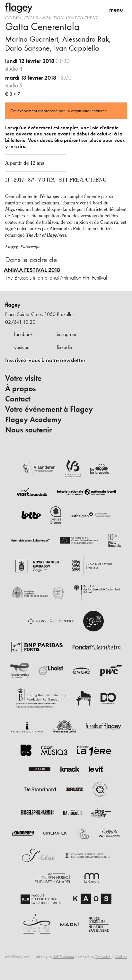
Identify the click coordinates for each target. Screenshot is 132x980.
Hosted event (82, 18)
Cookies (121, 957)
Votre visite (23, 378)
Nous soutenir (29, 430)
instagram (66, 334)
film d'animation (44, 18)
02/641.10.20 (20, 322)
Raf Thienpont (64, 957)
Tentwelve (103, 957)
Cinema (13, 18)
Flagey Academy (33, 420)
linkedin (65, 347)
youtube (22, 347)
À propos (21, 389)
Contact (18, 399)
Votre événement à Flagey (49, 409)
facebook (23, 334)
